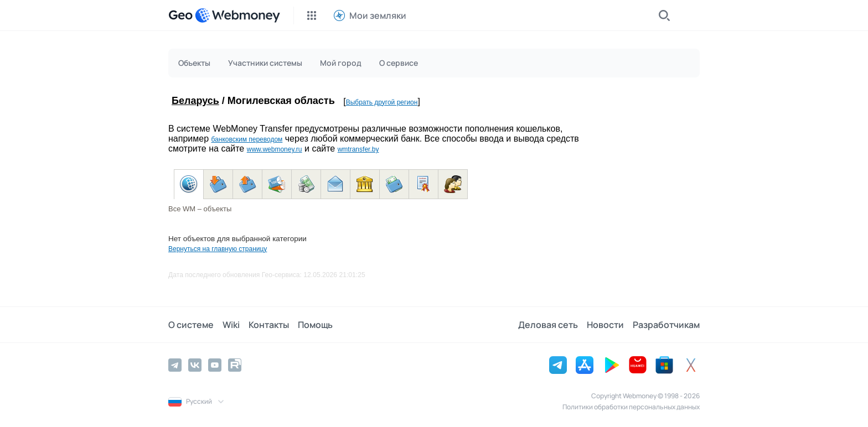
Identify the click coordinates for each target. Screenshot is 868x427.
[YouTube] (215, 365)
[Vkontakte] (195, 365)
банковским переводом (247, 139)
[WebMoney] (237, 15)
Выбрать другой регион (382, 102)
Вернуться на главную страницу (218, 249)
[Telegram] (175, 365)
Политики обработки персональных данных (631, 407)
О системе (191, 325)
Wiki (231, 325)
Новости (605, 325)
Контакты (269, 325)
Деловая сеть (548, 325)
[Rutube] (235, 365)
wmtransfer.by (358, 149)
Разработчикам (666, 325)
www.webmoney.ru (275, 149)
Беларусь (195, 101)
